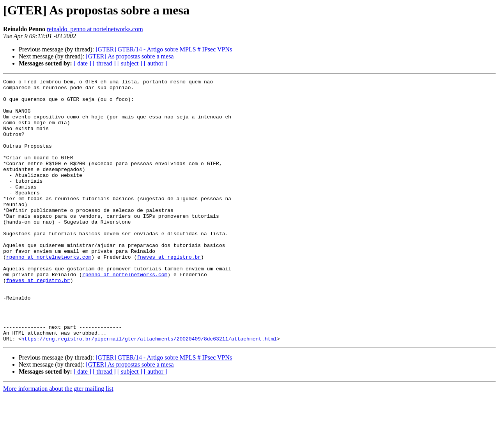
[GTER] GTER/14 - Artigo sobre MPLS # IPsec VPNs (164, 49)
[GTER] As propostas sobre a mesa (130, 56)
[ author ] (156, 63)
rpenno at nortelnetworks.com (49, 293)
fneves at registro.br (169, 293)
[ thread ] (104, 63)
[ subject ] (130, 63)
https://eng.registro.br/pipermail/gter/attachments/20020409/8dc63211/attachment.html (149, 391)
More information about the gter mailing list (58, 441)
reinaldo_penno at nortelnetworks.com (95, 29)
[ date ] (82, 63)
